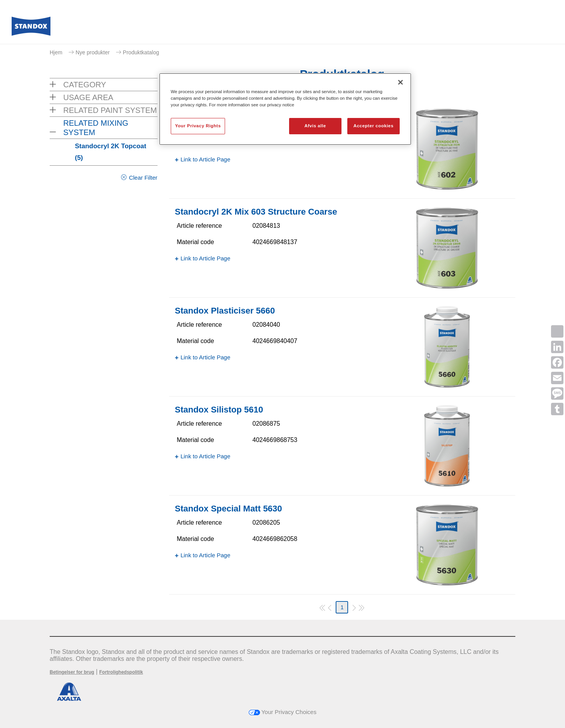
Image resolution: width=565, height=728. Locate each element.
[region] (285, 109)
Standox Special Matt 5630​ (229, 509)
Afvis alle (315, 126)
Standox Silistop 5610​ (219, 410)
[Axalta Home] (31, 28)
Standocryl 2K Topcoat (111, 152)
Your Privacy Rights (198, 126)
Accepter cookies (373, 126)
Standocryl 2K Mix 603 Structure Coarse (256, 212)
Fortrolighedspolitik (121, 672)
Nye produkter (93, 52)
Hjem (56, 52)
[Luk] (400, 82)
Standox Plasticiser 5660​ (225, 311)
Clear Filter (143, 178)
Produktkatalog (141, 52)
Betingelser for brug (72, 672)
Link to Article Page (205, 159)
